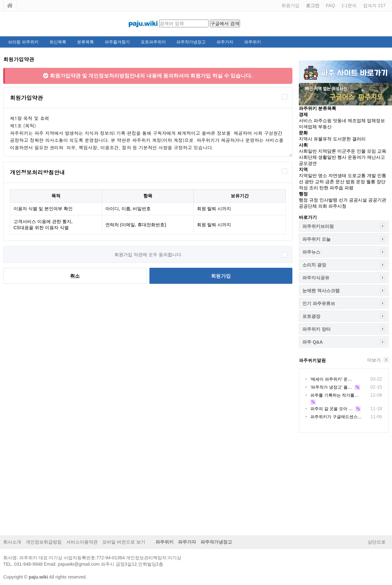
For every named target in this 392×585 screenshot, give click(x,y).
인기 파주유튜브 (319, 303)
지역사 (306, 139)
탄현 (324, 188)
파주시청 (337, 206)
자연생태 (337, 175)
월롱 (371, 182)
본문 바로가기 (0, 0)
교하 (319, 182)
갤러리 (359, 139)
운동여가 (357, 157)
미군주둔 (346, 151)
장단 (381, 182)
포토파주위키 (153, 42)
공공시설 (358, 200)
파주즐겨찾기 (117, 42)
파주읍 (336, 188)
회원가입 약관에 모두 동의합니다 (148, 255)
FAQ (330, 5)
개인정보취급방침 (44, 542)
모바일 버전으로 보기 (124, 542)
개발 (371, 175)
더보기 (374, 360)
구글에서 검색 (225, 23)
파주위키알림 (312, 360)
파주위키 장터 (316, 329)
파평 (349, 188)
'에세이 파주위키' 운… (331, 379)
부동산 (325, 127)
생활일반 (327, 157)
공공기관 (377, 200)
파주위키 (253, 42)
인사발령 (328, 200)
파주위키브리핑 (318, 226)
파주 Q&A (313, 342)
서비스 (306, 121)
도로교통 (357, 175)
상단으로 (377, 542)
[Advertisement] (196, 487)
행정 (303, 200)
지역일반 (308, 175)
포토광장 (311, 316)
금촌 (330, 182)
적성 (303, 188)
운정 (361, 182)
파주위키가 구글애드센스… (336, 417)
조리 (314, 188)
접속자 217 (374, 5)
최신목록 (58, 42)
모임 (371, 151)
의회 (323, 206)
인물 (361, 151)
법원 (350, 182)
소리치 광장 (314, 265)
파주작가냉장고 (191, 42)
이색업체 (308, 127)
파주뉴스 (311, 252)
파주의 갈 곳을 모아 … (331, 409)
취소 (75, 276)
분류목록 (85, 42)
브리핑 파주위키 (23, 42)
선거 (343, 200)
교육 (382, 151)
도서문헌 (342, 139)
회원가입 (290, 5)
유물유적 (323, 139)
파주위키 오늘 (316, 239)
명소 (323, 175)
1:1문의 (349, 5)
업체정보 (376, 121)
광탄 (309, 182)
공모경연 (308, 163)
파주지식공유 (316, 278)
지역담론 (327, 151)
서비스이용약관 (82, 542)
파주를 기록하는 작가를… (334, 395)
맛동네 (340, 121)
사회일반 (308, 151)
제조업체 (357, 121)
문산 (340, 182)
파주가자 (225, 42)
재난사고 (376, 157)
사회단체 (308, 157)
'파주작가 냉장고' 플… (331, 387)
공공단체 (308, 206)
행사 (342, 157)
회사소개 (12, 542)
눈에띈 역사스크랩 (321, 291)
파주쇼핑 (323, 121)
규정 (314, 200)
